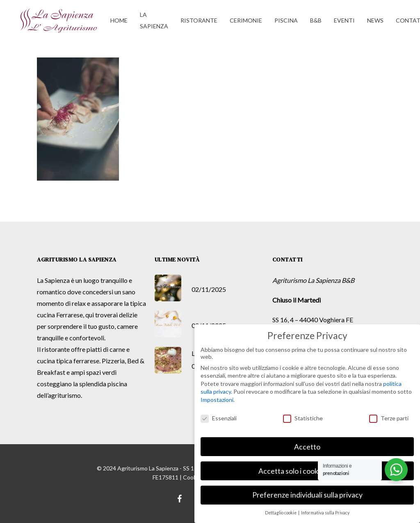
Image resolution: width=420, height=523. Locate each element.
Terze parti (389, 418)
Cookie (192, 477)
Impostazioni (217, 399)
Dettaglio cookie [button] (281, 513)
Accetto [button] (307, 446)
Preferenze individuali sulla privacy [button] (307, 495)
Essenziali (219, 418)
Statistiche (303, 418)
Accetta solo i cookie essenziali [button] (307, 471)
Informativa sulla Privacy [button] (325, 513)
